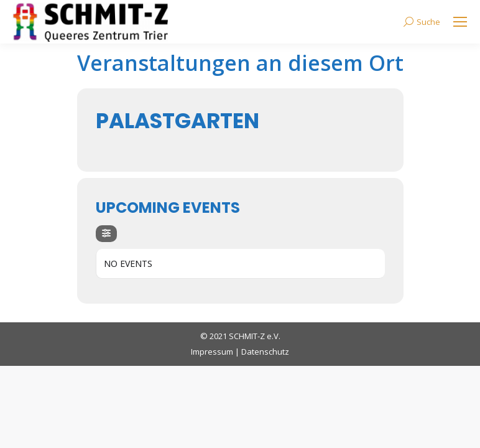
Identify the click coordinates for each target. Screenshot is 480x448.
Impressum (212, 352)
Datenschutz (265, 352)
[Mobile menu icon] (460, 22)
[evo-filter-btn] (106, 234)
